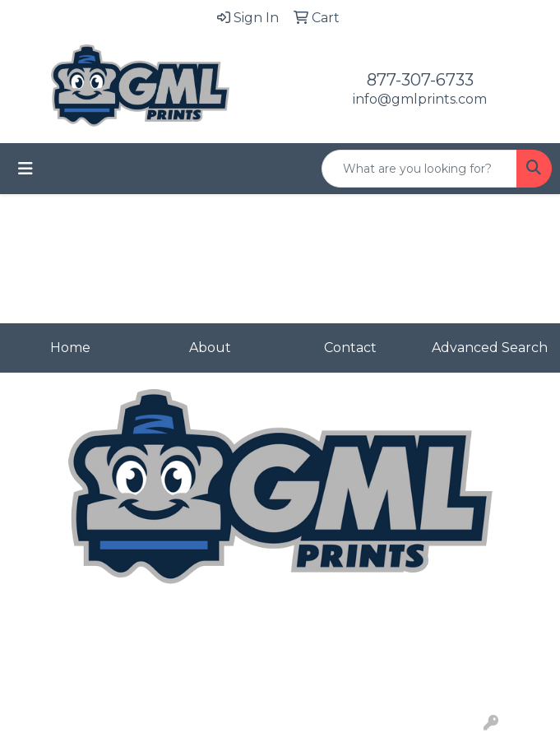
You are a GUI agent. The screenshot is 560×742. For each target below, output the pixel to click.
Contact (350, 348)
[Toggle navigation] (25, 169)
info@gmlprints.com (420, 99)
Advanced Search (490, 348)
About (210, 348)
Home (70, 348)
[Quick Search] (419, 169)
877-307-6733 (420, 80)
